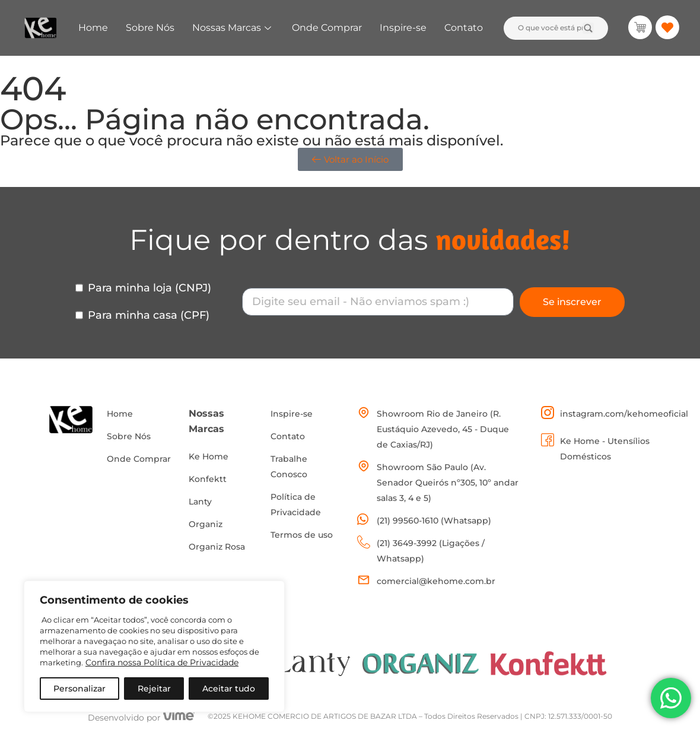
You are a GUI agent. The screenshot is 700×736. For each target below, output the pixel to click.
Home (93, 28)
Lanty (200, 502)
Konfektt (208, 479)
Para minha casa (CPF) (149, 315)
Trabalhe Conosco (289, 467)
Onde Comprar (327, 28)
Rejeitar (154, 689)
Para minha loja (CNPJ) (149, 288)
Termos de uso (302, 535)
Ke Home (209, 456)
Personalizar (79, 689)
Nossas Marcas (233, 28)
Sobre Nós (150, 28)
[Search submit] (588, 28)
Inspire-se (403, 28)
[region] (154, 646)
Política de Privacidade (296, 505)
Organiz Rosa (217, 547)
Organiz (206, 524)
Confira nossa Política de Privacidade (162, 662)
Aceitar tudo (229, 689)
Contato (464, 28)
